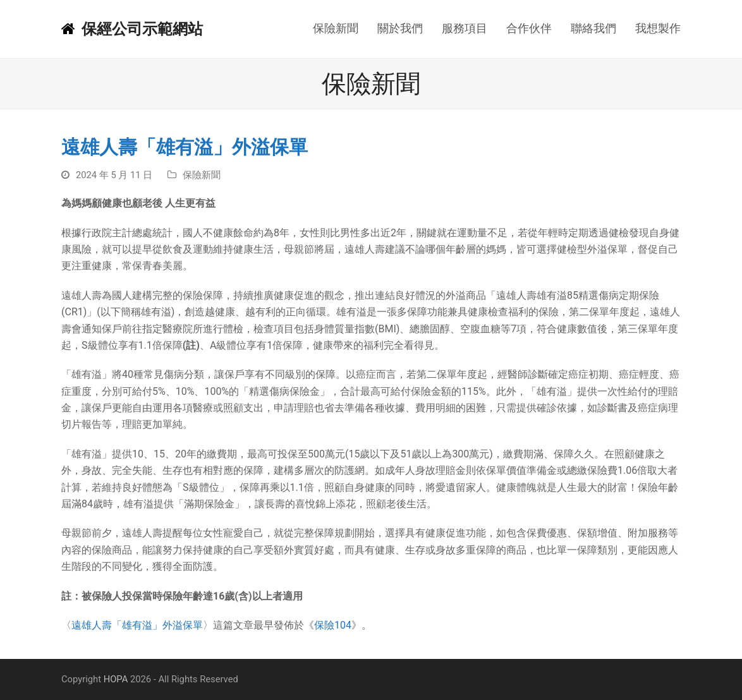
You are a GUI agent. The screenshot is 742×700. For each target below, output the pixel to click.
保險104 (333, 625)
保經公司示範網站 (132, 29)
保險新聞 (202, 175)
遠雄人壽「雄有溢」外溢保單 (137, 625)
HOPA (116, 679)
